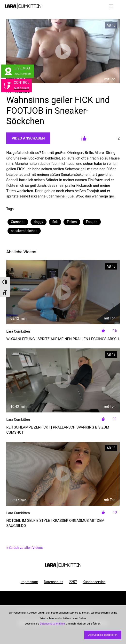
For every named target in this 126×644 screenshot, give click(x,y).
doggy (39, 222)
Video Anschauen (28, 138)
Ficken (72, 222)
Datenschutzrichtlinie (52, 624)
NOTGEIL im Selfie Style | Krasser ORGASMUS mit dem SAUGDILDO (55, 523)
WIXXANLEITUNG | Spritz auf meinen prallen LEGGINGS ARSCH (63, 339)
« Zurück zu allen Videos (24, 548)
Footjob (92, 222)
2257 (73, 582)
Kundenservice (94, 582)
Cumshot (18, 222)
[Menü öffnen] (111, 6)
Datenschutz (54, 582)
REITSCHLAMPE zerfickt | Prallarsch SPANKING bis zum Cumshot (58, 430)
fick (55, 222)
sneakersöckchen (24, 231)
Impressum (29, 582)
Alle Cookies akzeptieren (103, 635)
